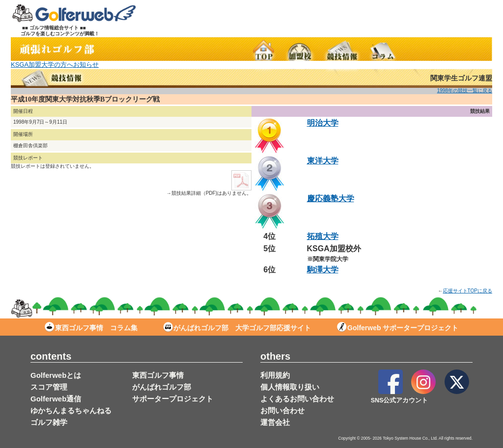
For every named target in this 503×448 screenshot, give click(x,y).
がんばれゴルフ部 (162, 387)
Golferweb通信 (56, 399)
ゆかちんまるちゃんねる (71, 410)
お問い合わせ (282, 410)
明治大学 (323, 123)
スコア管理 (49, 387)
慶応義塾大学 (331, 198)
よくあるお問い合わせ (297, 399)
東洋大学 (323, 161)
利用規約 (275, 375)
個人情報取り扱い (290, 387)
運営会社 (275, 422)
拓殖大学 (323, 236)
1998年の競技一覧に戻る (465, 91)
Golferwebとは (56, 375)
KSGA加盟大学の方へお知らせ (55, 65)
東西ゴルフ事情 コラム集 (91, 328)
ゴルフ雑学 (49, 422)
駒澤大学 (323, 270)
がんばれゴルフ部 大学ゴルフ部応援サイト (237, 328)
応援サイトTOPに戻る (468, 291)
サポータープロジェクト (173, 399)
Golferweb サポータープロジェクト (398, 328)
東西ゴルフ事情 (158, 375)
